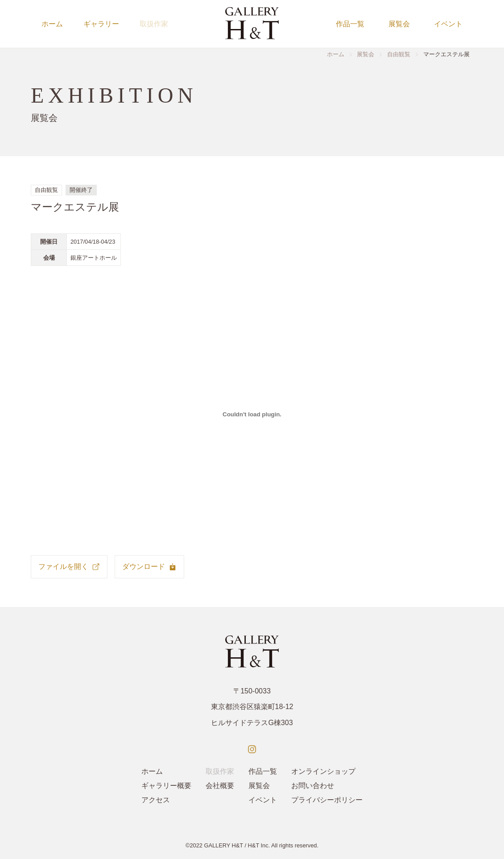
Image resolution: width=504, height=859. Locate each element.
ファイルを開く (69, 567)
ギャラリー (101, 24)
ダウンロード (149, 567)
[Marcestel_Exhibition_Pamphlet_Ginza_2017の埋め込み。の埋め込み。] (252, 414)
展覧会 (399, 24)
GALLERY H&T (223, 845)
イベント (448, 24)
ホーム (52, 24)
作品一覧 (350, 24)
